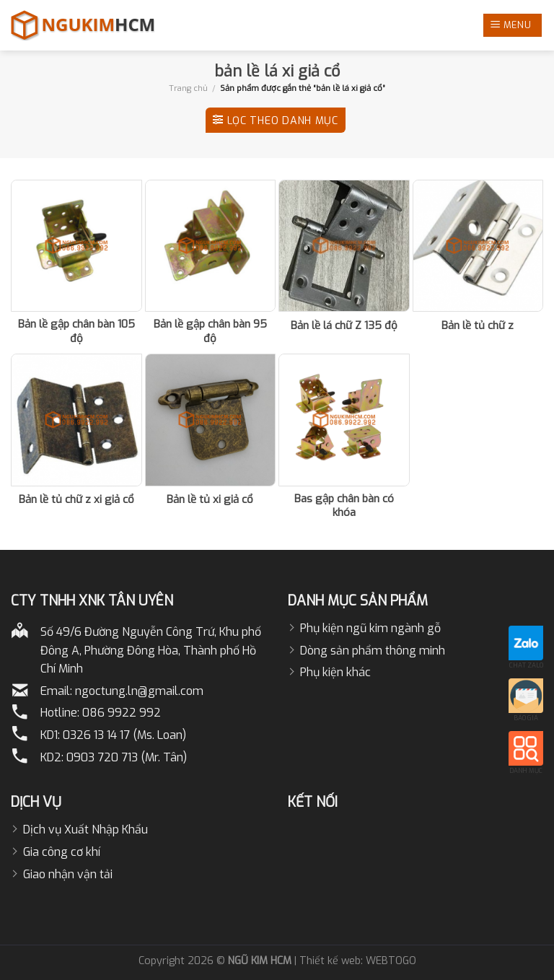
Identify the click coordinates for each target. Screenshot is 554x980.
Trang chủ (188, 88)
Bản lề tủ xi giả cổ (210, 500)
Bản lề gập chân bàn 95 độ (210, 332)
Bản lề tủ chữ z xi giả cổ (76, 500)
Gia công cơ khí (62, 852)
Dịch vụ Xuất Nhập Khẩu (85, 830)
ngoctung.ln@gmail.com (139, 691)
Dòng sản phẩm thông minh (373, 651)
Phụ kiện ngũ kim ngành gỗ (370, 628)
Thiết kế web (330, 961)
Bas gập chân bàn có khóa (344, 506)
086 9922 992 (122, 713)
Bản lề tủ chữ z (478, 326)
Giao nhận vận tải (68, 874)
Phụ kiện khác (335, 672)
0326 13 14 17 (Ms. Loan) (124, 735)
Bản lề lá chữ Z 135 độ (344, 326)
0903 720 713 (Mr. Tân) (127, 757)
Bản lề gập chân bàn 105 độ (76, 332)
